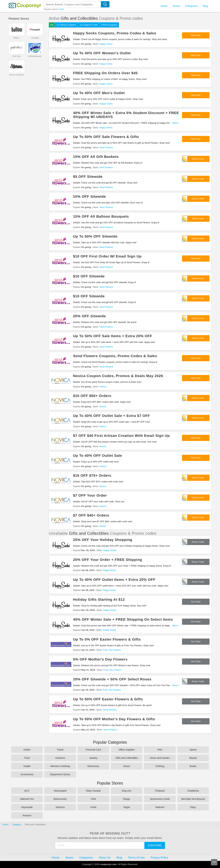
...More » (175, 123)
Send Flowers (106, 147)
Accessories (27, 774)
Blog (205, 6)
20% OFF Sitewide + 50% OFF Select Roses (112, 679)
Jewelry (93, 758)
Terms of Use (136, 858)
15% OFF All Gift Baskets (96, 157)
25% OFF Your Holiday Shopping (103, 540)
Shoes (127, 766)
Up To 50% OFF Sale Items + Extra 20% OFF (113, 336)
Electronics (93, 766)
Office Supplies (127, 750)
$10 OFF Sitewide (89, 276)
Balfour (17, 38)
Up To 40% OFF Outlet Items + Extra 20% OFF (114, 579)
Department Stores (60, 774)
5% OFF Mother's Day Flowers (100, 659)
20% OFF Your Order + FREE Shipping (108, 560)
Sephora (60, 807)
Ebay (193, 807)
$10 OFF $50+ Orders (92, 396)
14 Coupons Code (88, 25)
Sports (193, 750)
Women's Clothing (60, 766)
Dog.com (127, 791)
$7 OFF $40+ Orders (91, 515)
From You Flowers (112, 650)
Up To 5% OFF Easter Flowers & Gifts (107, 639)
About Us (105, 858)
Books (193, 766)
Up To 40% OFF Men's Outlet (99, 93)
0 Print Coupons (109, 25)
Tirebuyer (160, 791)
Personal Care (93, 750)
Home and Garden (160, 758)
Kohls (61, 9)
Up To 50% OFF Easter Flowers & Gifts (108, 699)
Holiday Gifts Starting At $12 (99, 599)
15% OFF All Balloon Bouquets (101, 216)
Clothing (160, 766)
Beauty (193, 758)
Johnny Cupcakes (17, 75)
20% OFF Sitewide (89, 316)
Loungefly (35, 38)
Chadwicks (193, 791)
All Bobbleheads (35, 56)
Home (6, 824)
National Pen (27, 799)
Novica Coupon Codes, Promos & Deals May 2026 (118, 376)
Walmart (160, 807)
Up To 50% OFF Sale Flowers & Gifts (106, 137)
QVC (27, 791)
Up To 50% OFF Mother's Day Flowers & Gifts (114, 719)
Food (27, 758)
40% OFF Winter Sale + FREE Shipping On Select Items (123, 619)
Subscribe (155, 845)
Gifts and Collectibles (127, 758)
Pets (160, 750)
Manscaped (60, 791)
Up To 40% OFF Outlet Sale (98, 455)
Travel (60, 750)
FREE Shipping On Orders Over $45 (105, 73)
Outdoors (60, 758)
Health (27, 766)
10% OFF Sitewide (89, 196)
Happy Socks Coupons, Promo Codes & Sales (115, 33)
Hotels (27, 750)
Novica (103, 387)
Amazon (27, 815)
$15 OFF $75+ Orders (92, 475)
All (52, 25)
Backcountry (60, 799)
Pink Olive (16, 56)
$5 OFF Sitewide (88, 177)
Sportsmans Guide (160, 799)
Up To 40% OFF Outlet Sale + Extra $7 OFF (112, 416)
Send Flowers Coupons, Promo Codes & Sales (115, 356)
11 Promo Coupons (66, 25)
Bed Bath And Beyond (193, 799)
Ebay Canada (93, 791)
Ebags (127, 799)
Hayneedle (27, 807)
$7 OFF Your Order (90, 495)
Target (127, 807)
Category (17, 824)
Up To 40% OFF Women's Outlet (102, 53)
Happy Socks (106, 44)
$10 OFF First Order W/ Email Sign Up (107, 256)
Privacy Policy (159, 858)
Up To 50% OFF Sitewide (95, 236)
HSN (93, 799)
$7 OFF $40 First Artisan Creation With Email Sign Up (121, 436)
